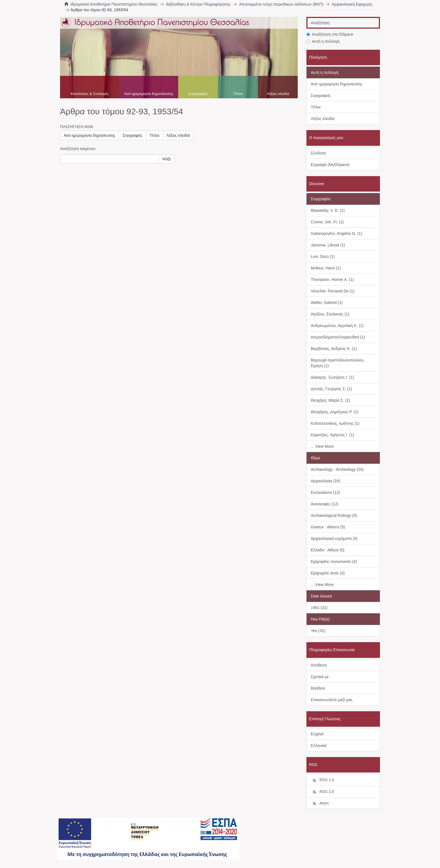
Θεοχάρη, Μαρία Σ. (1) (331, 400)
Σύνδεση (318, 153)
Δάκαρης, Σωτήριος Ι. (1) (333, 377)
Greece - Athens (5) (328, 527)
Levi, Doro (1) (323, 256)
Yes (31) (318, 631)
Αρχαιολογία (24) (326, 481)
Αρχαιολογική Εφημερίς (352, 4)
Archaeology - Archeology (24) (337, 469)
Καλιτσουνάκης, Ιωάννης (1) (335, 423)
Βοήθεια (318, 688)
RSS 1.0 (323, 780)
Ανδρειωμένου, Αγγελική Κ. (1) (337, 326)
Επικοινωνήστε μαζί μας (332, 700)
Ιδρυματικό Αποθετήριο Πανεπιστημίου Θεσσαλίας (114, 4)
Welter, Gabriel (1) (327, 303)
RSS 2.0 (323, 792)
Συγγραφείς (198, 94)
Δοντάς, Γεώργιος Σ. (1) (332, 389)
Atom (320, 803)
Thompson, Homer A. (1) (332, 280)
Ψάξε (167, 159)
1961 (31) (319, 608)
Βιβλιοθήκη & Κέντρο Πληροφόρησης (198, 4)
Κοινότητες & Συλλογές (90, 94)
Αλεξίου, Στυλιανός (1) (330, 314)
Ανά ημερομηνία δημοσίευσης (149, 94)
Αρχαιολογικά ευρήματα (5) (334, 538)
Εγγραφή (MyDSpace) (330, 165)
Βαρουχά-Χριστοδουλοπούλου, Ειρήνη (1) (338, 363)
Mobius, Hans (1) (326, 268)
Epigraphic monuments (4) (334, 562)
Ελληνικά (319, 746)
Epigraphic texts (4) (328, 573)
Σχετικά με (320, 677)
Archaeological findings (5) (334, 515)
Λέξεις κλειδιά (278, 94)
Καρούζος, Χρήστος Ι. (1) (333, 435)
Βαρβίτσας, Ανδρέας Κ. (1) (334, 349)
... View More (322, 446)
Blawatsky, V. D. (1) (328, 210)
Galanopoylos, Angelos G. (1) (337, 233)
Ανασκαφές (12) (325, 504)
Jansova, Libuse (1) (328, 245)
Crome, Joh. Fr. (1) (327, 222)
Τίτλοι (238, 94)
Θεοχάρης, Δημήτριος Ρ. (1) (335, 412)
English (317, 734)
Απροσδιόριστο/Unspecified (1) (338, 337)
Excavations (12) (326, 492)
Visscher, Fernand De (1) (333, 291)
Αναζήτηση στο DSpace (330, 34)
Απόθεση (319, 665)
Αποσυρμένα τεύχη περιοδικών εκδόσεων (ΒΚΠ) (281, 4)
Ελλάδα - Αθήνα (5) (328, 550)
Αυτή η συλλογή (323, 41)
